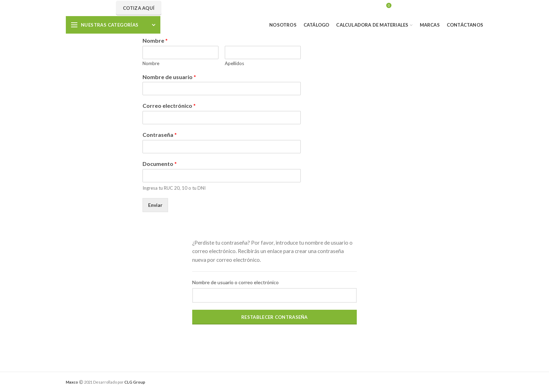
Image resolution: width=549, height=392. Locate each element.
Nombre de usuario (169, 77)
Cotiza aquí (139, 8)
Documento (160, 164)
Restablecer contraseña (274, 317)
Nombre (155, 40)
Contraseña (160, 135)
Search (316, 8)
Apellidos (234, 63)
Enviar (155, 205)
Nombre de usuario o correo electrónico (235, 282)
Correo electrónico (169, 106)
